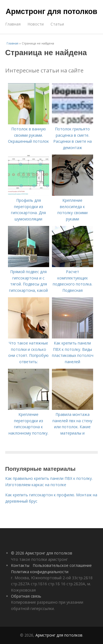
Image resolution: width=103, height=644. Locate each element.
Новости (36, 24)
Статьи (57, 24)
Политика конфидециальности (40, 572)
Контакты (20, 565)
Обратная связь (26, 596)
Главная (13, 24)
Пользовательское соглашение (62, 565)
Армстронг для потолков (51, 12)
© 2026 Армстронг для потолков (42, 553)
